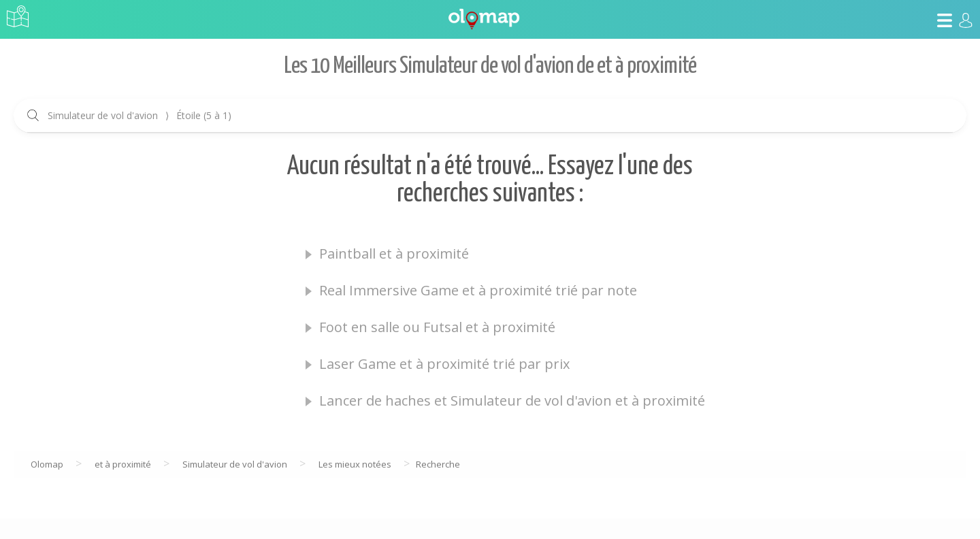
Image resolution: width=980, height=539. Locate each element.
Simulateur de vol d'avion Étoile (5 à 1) (140, 115)
